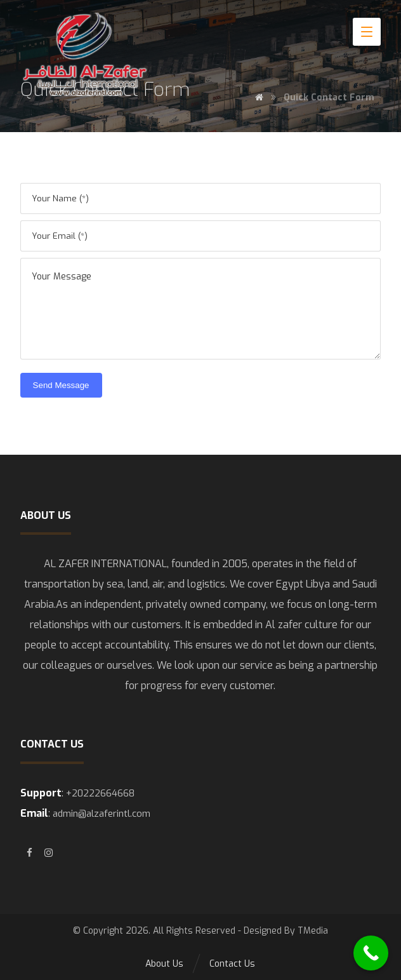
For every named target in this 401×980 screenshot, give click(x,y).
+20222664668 (100, 793)
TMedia (313, 931)
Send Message (61, 385)
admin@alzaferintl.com (102, 814)
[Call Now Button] (371, 953)
